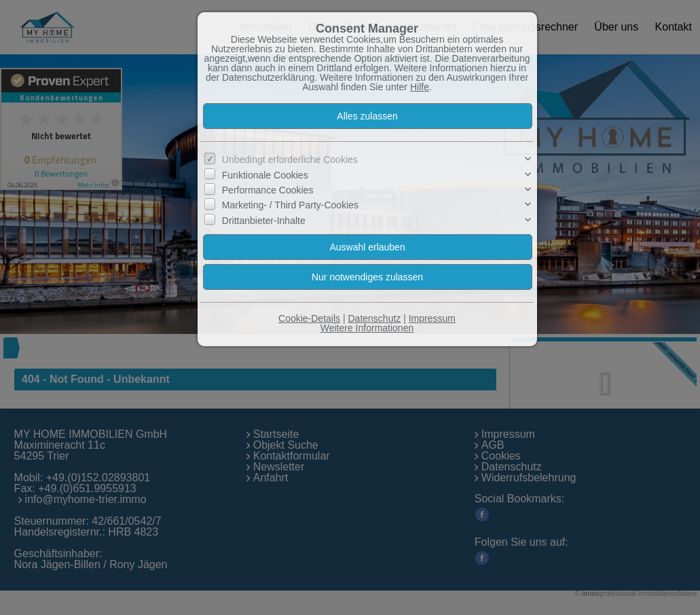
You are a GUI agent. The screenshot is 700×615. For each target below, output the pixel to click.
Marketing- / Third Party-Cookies (290, 205)
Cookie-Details (309, 318)
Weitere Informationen (367, 328)
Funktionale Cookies (265, 174)
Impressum (432, 318)
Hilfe (420, 87)
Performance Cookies (268, 190)
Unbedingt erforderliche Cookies (290, 160)
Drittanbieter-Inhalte (264, 221)
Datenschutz (374, 318)
